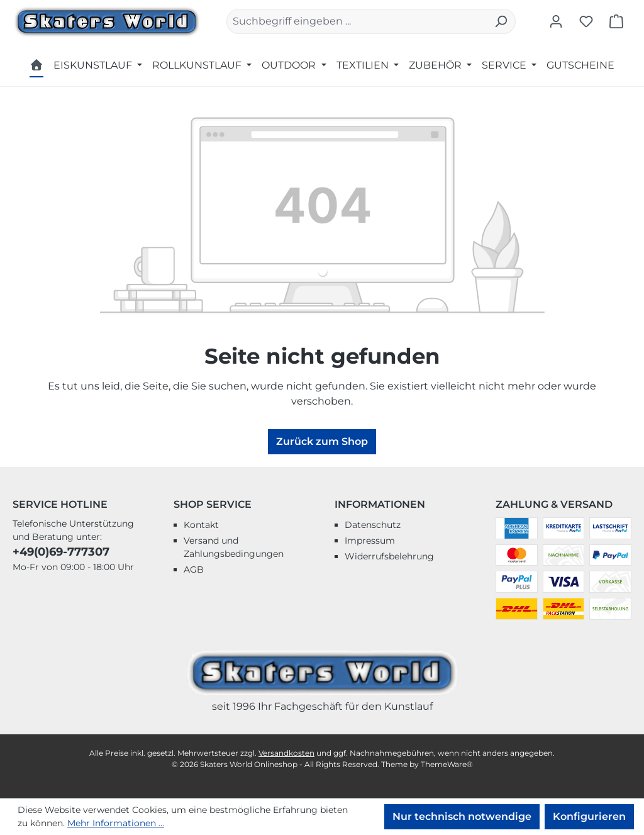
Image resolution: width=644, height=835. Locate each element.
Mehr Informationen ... (116, 823)
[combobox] (357, 21)
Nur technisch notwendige (462, 816)
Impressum (370, 541)
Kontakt (201, 525)
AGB (194, 569)
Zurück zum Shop (322, 441)
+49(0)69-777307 (61, 552)
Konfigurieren (589, 816)
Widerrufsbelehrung (389, 556)
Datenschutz (373, 525)
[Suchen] (501, 21)
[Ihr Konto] (556, 21)
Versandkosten (286, 753)
